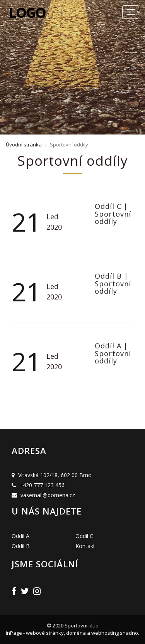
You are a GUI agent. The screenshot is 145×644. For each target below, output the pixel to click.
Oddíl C (109, 206)
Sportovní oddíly (113, 218)
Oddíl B (109, 276)
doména (76, 633)
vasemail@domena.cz (48, 495)
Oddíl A (109, 346)
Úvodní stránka (24, 145)
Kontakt (85, 546)
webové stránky (45, 633)
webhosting (105, 633)
